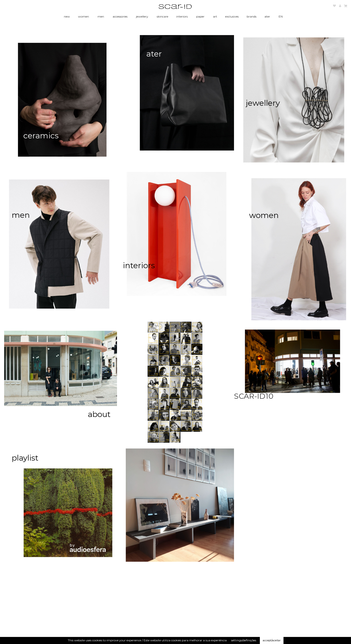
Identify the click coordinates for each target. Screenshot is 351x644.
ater (267, 16)
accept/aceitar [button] (272, 640)
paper (200, 16)
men (101, 16)
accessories (120, 16)
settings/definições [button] (244, 640)
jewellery (142, 16)
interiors (182, 16)
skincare (162, 16)
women (83, 16)
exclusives (232, 16)
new (67, 16)
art (215, 16)
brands (252, 16)
